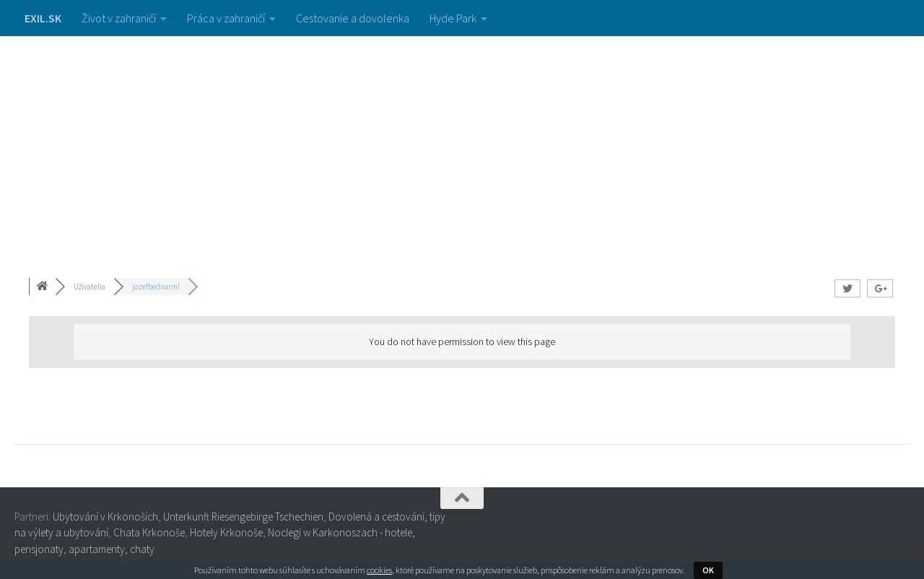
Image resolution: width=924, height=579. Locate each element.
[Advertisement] (462, 144)
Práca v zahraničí (226, 18)
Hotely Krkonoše (226, 532)
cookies (379, 570)
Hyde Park (453, 18)
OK (708, 570)
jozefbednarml (156, 287)
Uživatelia (90, 287)
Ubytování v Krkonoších (105, 517)
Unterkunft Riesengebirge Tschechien (243, 517)
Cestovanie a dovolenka (353, 18)
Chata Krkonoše (149, 532)
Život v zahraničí (119, 18)
